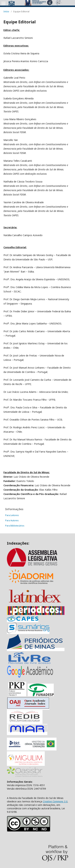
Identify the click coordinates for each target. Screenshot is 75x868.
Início (6, 11)
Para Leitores (12, 515)
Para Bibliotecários (15, 526)
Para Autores (12, 520)
